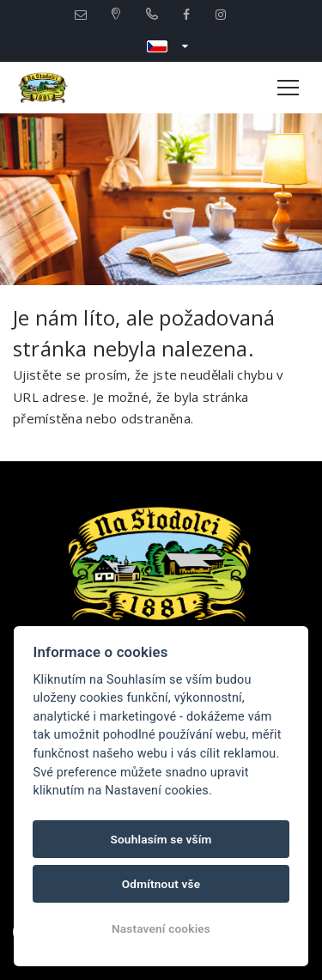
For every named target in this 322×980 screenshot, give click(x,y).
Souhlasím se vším (161, 839)
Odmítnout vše (161, 884)
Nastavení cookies (161, 928)
